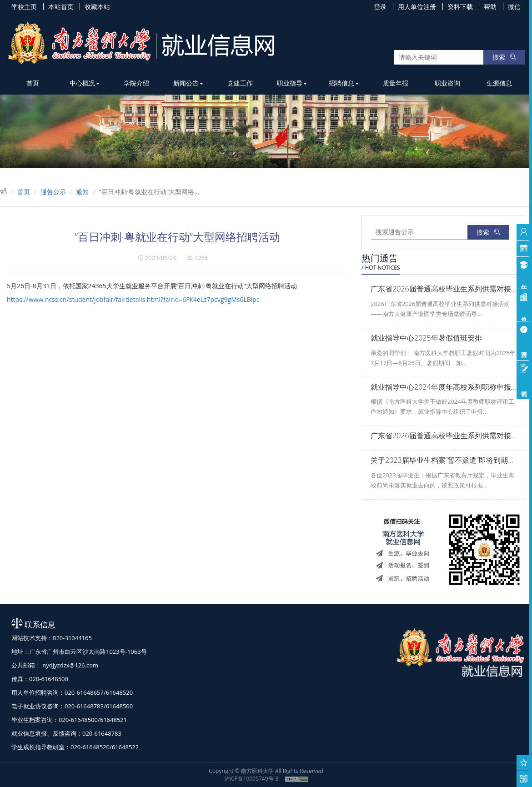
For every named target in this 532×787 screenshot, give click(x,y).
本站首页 (61, 7)
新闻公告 (188, 83)
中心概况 (85, 83)
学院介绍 (136, 83)
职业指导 (292, 83)
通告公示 (53, 192)
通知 (82, 192)
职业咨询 (447, 83)
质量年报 (396, 83)
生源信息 (499, 83)
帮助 (490, 7)
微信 (514, 7)
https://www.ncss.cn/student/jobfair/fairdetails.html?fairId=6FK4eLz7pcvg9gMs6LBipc (133, 299)
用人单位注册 (417, 7)
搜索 (504, 57)
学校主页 (24, 7)
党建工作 (240, 83)
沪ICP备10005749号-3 (251, 779)
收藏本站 (97, 7)
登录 (380, 7)
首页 (33, 83)
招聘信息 (344, 83)
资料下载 (460, 7)
